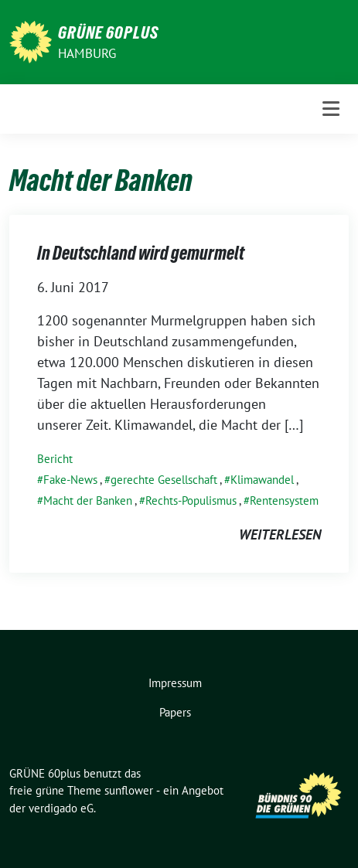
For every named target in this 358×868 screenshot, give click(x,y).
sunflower (129, 790)
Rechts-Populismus (191, 500)
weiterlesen (280, 534)
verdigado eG (61, 808)
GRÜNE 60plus (108, 32)
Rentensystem (284, 500)
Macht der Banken (88, 500)
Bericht (55, 459)
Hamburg (87, 53)
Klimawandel (262, 480)
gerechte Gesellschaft (164, 480)
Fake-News (70, 480)
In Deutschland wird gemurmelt (141, 253)
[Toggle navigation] (331, 109)
